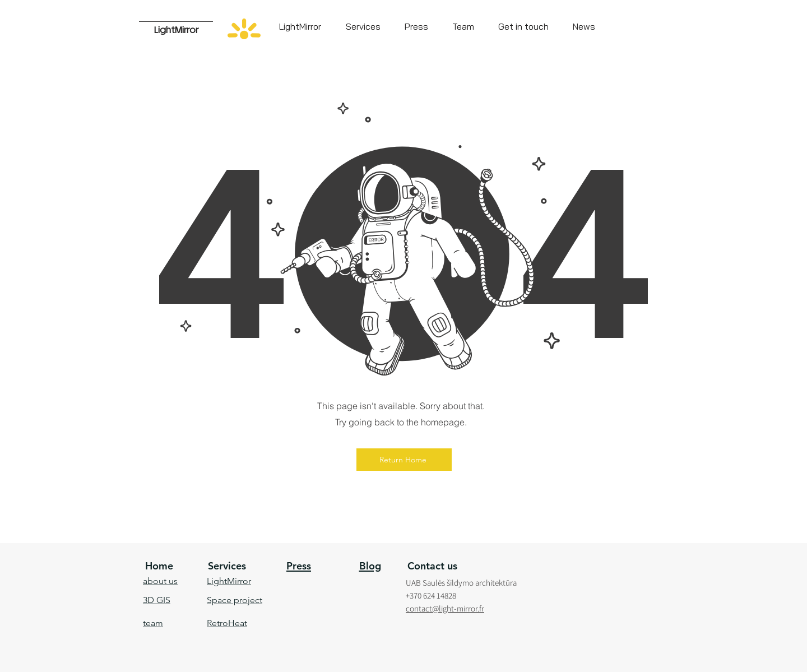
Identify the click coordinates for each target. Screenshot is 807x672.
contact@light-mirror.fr (445, 608)
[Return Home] (404, 460)
